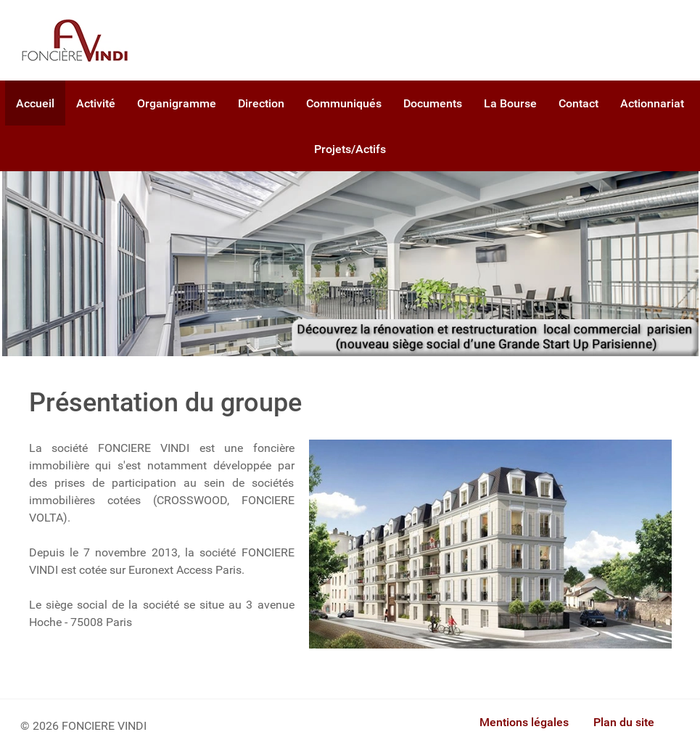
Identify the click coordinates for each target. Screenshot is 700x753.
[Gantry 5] (75, 40)
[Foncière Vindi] (350, 262)
